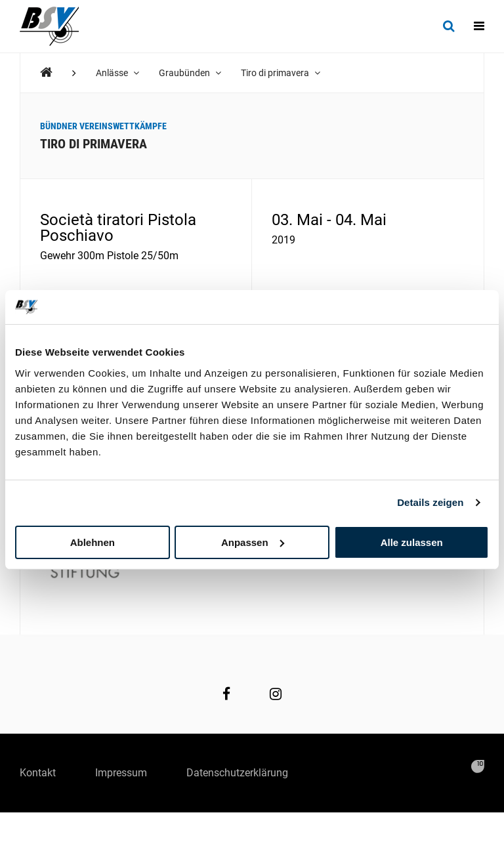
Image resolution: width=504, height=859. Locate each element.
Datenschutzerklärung (237, 773)
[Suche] (449, 26)
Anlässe (117, 73)
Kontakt (38, 773)
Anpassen (253, 542)
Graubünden (190, 73)
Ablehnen (93, 542)
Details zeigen (430, 502)
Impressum (121, 773)
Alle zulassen (412, 542)
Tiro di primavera (281, 73)
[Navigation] (479, 26)
